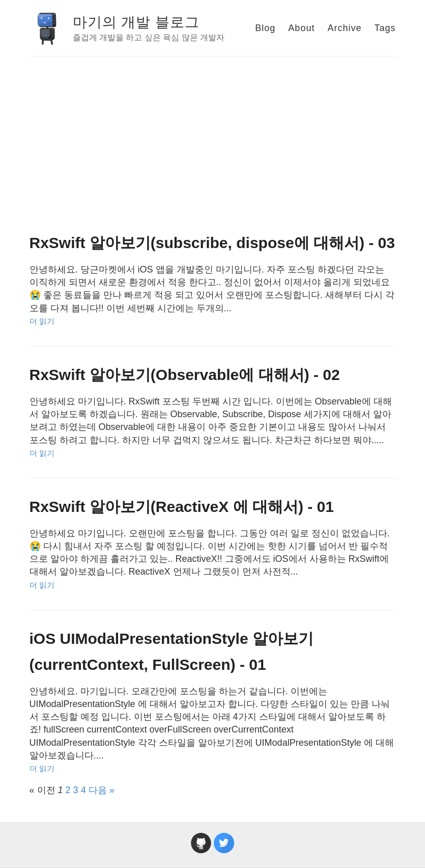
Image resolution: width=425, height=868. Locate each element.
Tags (385, 28)
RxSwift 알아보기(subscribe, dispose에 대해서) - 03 (212, 243)
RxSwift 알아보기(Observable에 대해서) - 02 (185, 375)
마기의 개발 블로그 (136, 22)
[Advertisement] (213, 133)
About (301, 28)
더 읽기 (42, 321)
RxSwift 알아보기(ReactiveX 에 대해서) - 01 (182, 507)
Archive (344, 28)
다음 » (102, 790)
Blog (265, 28)
